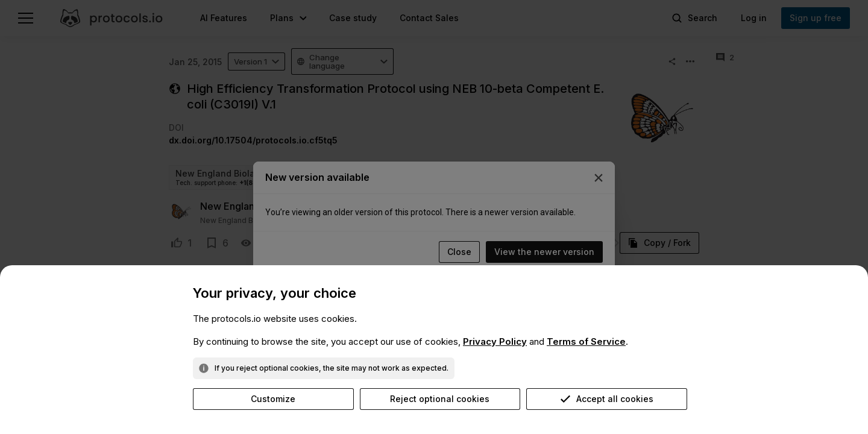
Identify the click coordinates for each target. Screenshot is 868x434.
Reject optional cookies (440, 399)
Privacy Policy (495, 341)
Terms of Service (586, 341)
